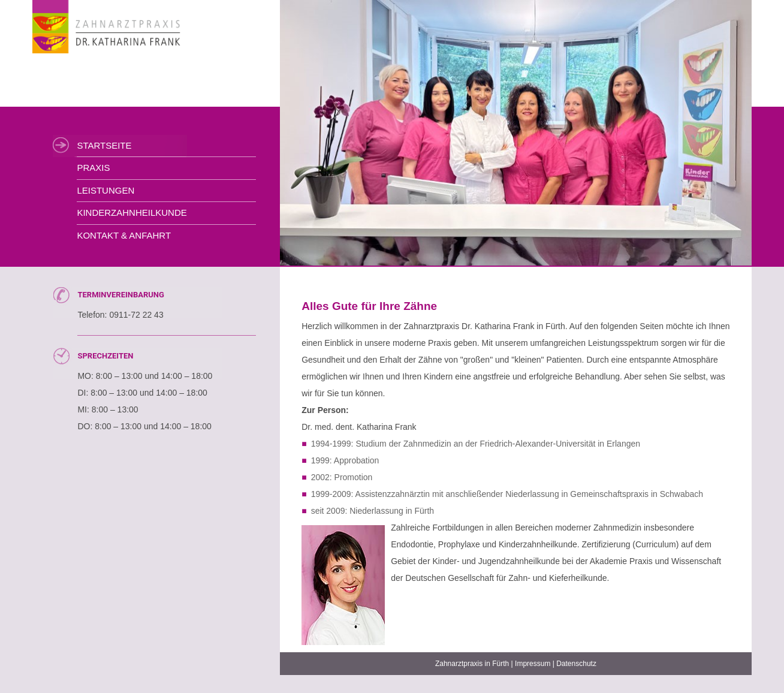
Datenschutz (576, 664)
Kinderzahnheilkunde (132, 213)
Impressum (533, 664)
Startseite (104, 145)
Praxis (93, 168)
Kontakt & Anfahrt (124, 235)
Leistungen (105, 190)
